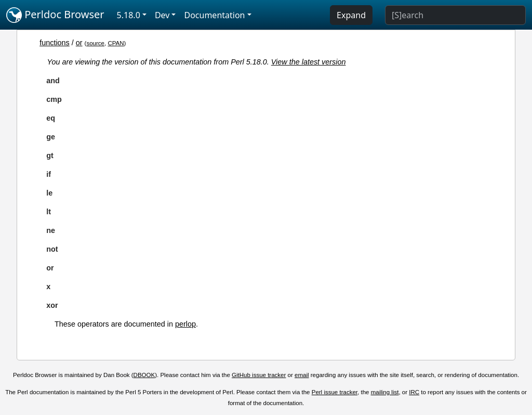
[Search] (455, 15)
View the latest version (309, 62)
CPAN (116, 43)
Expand (351, 15)
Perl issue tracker (335, 392)
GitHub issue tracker (259, 375)
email (302, 375)
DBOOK (144, 375)
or (79, 43)
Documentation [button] (214, 15)
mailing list (385, 392)
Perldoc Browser (55, 15)
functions (55, 43)
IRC (414, 392)
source (95, 43)
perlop (185, 324)
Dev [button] (162, 15)
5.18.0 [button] (129, 15)
